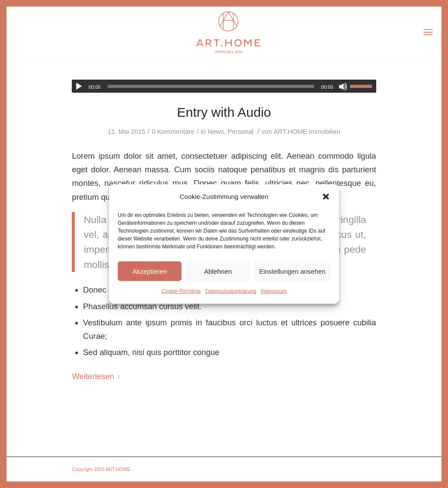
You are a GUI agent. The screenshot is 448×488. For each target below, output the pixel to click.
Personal (240, 132)
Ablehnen (218, 271)
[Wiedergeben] (79, 87)
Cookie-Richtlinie (181, 291)
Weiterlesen (98, 376)
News (216, 132)
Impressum (274, 291)
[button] (326, 197)
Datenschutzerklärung (231, 291)
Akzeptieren (149, 271)
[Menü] (428, 32)
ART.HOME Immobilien (307, 132)
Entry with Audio (224, 112)
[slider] (211, 86)
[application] (224, 86)
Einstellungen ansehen (292, 271)
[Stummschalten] (343, 87)
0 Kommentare (173, 132)
